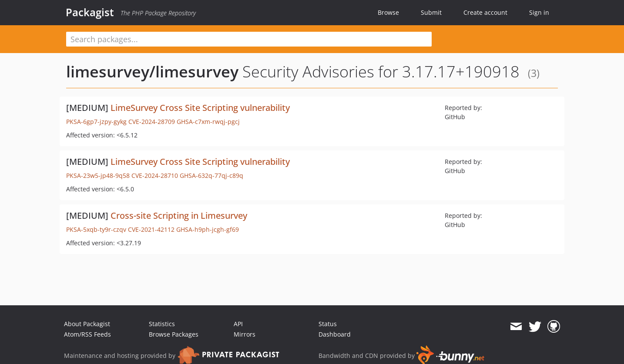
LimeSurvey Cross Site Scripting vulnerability (200, 108)
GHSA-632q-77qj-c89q (211, 175)
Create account (485, 12)
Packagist (90, 12)
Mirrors (245, 334)
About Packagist (87, 324)
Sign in (539, 12)
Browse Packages (174, 334)
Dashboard (335, 334)
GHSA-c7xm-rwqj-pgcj (208, 122)
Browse (388, 12)
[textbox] (249, 39)
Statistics (162, 324)
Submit (431, 12)
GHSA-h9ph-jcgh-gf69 (208, 229)
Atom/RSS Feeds (87, 334)
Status (328, 324)
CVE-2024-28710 (155, 175)
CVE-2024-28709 (152, 122)
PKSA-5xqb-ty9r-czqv (96, 229)
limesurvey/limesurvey (152, 72)
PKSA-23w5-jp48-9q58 (98, 175)
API (238, 324)
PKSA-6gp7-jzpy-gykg (96, 122)
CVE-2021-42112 (151, 229)
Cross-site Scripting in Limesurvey (179, 215)
